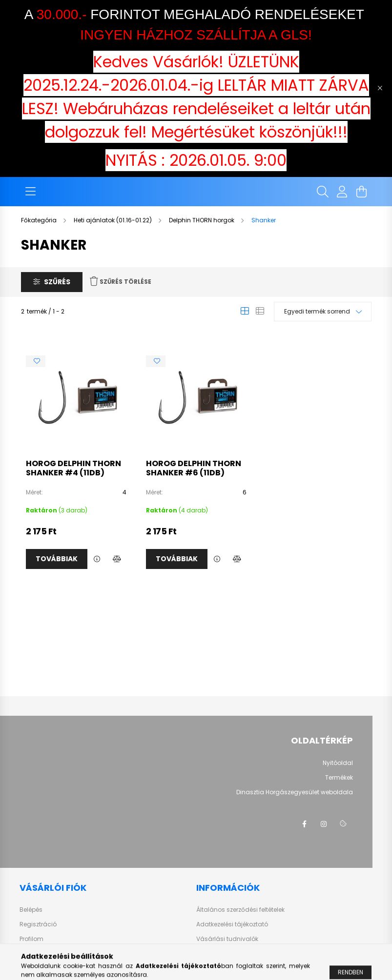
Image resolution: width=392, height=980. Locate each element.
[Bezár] (380, 88)
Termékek (339, 778)
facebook (304, 824)
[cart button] (362, 192)
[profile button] (342, 192)
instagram (324, 824)
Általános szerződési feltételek (240, 910)
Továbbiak (57, 559)
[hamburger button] (31, 192)
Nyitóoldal (338, 763)
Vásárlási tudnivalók (227, 939)
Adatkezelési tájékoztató (232, 924)
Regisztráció (38, 924)
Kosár (28, 954)
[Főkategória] (40, 220)
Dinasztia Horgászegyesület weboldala (295, 792)
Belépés (31, 910)
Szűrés (57, 282)
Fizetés (206, 954)
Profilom (31, 939)
